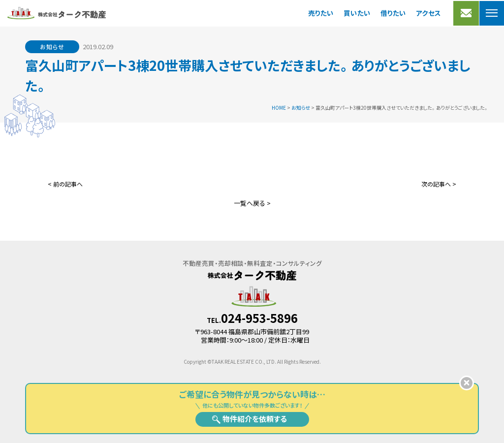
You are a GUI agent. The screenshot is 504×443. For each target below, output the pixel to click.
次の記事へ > (439, 184)
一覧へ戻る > (252, 203)
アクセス (428, 13)
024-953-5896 (259, 318)
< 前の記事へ (65, 184)
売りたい (321, 13)
